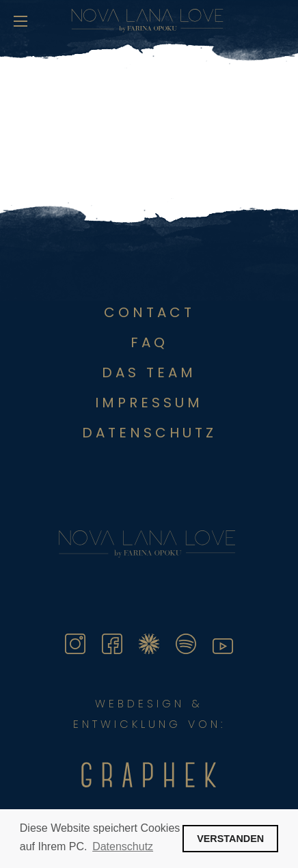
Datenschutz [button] (123, 846)
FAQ (149, 342)
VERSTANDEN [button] (230, 839)
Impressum (149, 403)
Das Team (149, 372)
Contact (149, 312)
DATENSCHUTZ (149, 433)
